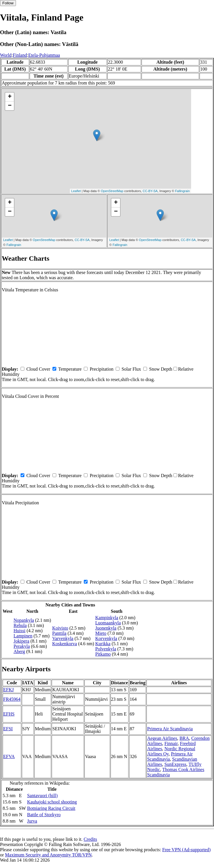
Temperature (70, 369)
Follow (8, 3)
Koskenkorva (65, 644)
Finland (20, 55)
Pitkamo (103, 654)
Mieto (101, 633)
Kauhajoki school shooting (52, 802)
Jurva (32, 821)
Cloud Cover (38, 369)
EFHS (9, 714)
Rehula (20, 625)
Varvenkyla (63, 638)
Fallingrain (183, 191)
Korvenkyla (106, 638)
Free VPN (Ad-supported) (186, 850)
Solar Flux (131, 369)
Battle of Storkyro (44, 815)
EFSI (8, 729)
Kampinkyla (107, 618)
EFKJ (8, 690)
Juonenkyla (106, 628)
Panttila (59, 633)
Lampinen (23, 636)
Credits (90, 839)
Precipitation (101, 369)
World (6, 55)
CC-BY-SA (150, 191)
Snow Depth (161, 369)
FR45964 (12, 699)
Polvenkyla (106, 649)
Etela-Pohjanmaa (44, 55)
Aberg (19, 651)
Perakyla (22, 646)
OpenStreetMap (112, 191)
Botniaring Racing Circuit (51, 808)
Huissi (20, 631)
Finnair (171, 743)
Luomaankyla (108, 623)
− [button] (10, 106)
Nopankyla (24, 620)
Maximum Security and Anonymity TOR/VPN (48, 855)
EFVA (9, 756)
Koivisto (60, 628)
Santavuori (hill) (42, 796)
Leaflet (76, 191)
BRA (184, 738)
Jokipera (21, 641)
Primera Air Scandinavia (170, 729)
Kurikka (103, 644)
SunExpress (175, 764)
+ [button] (10, 97)
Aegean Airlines (162, 738)
